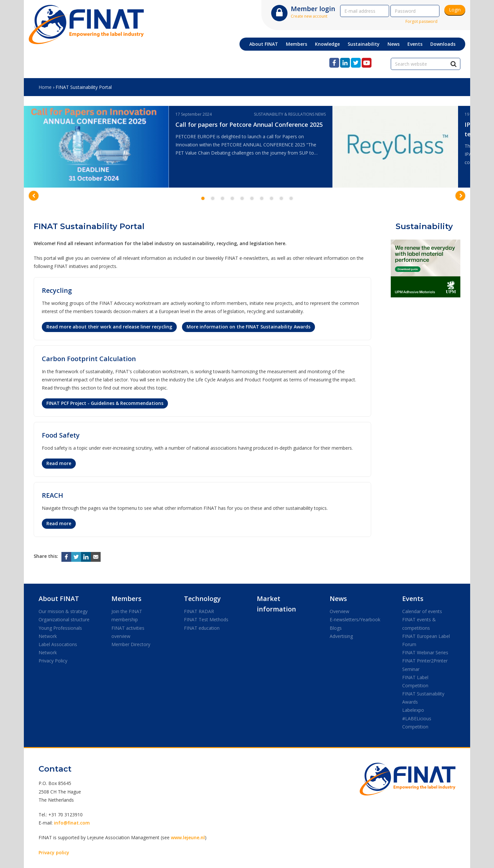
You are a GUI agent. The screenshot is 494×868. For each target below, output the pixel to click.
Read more (59, 463)
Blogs (336, 628)
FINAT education (202, 628)
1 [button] (203, 198)
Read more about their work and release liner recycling (109, 327)
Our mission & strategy (63, 611)
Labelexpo (413, 710)
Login (455, 10)
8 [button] (272, 198)
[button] (34, 196)
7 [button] (262, 198)
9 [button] (281, 198)
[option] (178, 147)
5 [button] (242, 198)
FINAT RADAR (199, 611)
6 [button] (252, 198)
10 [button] (291, 198)
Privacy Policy (53, 661)
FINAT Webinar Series (425, 652)
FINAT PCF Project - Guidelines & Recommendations (105, 403)
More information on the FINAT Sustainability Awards (248, 327)
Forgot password (421, 21)
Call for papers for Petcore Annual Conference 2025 (249, 125)
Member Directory (131, 644)
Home (45, 87)
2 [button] (213, 198)
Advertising (341, 636)
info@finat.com (72, 823)
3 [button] (222, 198)
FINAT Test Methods (206, 619)
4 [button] (232, 198)
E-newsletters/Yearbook (355, 619)
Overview (339, 611)
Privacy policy (54, 852)
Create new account (309, 16)
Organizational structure (64, 619)
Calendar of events (422, 611)
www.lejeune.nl (188, 837)
